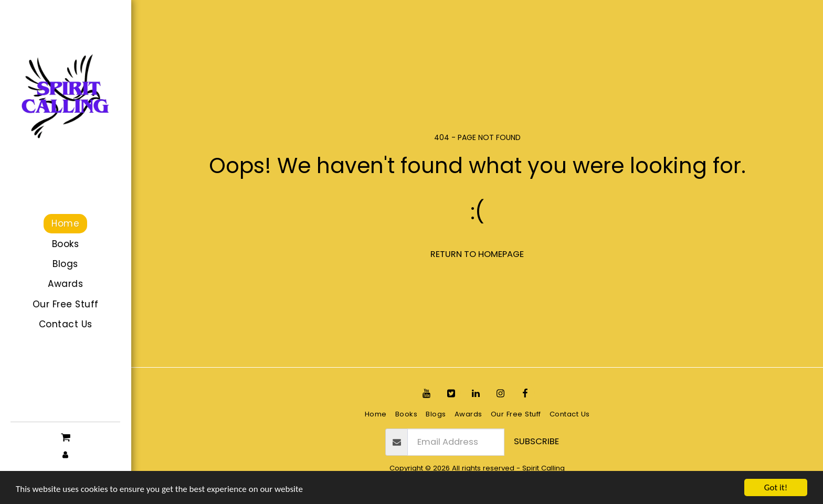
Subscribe (536, 441)
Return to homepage (477, 254)
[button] (65, 436)
